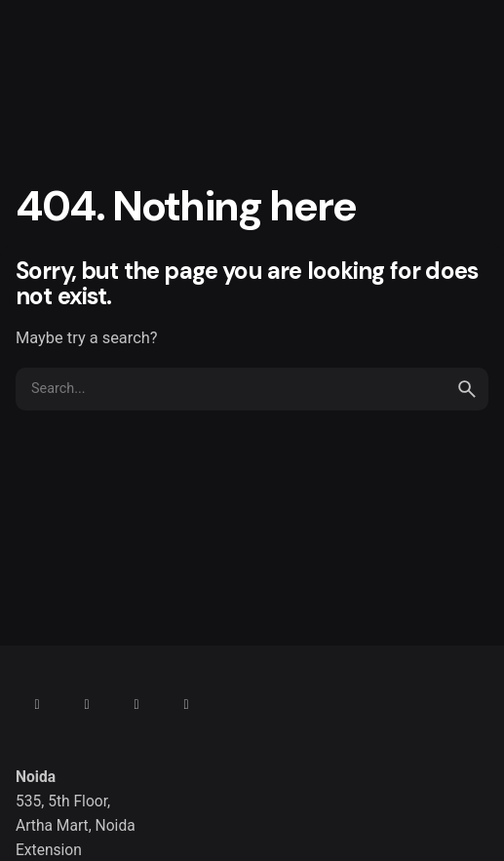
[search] (467, 389)
